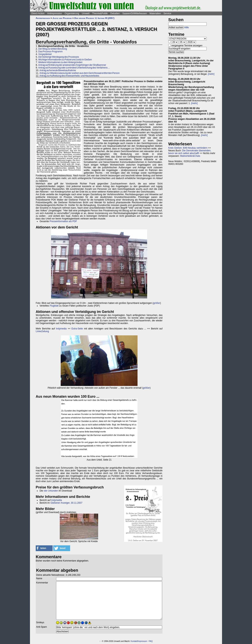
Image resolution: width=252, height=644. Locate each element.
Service (167, 13)
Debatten (115, 13)
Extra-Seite (77, 329)
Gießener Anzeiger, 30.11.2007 (66, 503)
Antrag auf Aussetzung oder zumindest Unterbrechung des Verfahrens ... (74, 68)
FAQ (151, 641)
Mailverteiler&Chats (190, 156)
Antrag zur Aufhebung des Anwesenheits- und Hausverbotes (69, 76)
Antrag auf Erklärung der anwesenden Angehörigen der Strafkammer (72, 65)
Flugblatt (54, 306)
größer (157, 303)
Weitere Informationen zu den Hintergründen (60, 62)
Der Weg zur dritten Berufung (53, 49)
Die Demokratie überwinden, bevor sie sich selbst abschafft (190, 152)
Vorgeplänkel (45, 54)
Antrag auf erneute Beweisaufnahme (58, 70)
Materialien (155, 13)
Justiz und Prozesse (62, 18)
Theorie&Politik (100, 13)
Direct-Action (38, 13)
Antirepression (55, 13)
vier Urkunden (51, 491)
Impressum (142, 641)
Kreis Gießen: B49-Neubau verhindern (188, 148)
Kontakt (134, 641)
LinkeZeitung (42, 331)
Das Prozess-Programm (50, 52)
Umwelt (86, 13)
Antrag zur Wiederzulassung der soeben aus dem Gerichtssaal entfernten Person (79, 73)
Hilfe (187, 27)
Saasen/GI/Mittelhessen (135, 13)
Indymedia (61, 329)
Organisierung (72, 13)
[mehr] (211, 74)
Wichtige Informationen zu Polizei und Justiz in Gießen (65, 60)
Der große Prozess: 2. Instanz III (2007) (94, 18)
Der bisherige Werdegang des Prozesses (59, 57)
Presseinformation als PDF (63, 221)
